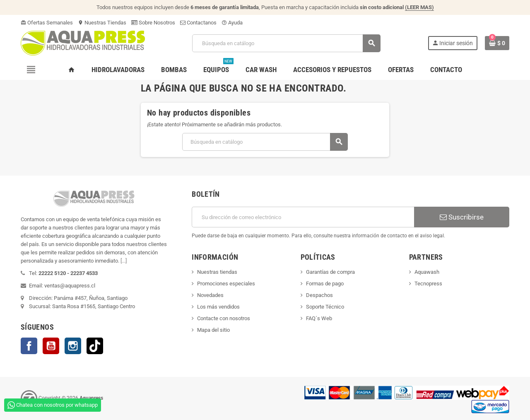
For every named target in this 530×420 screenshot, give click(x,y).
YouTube (51, 346)
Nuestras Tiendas (102, 23)
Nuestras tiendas (217, 272)
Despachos (319, 295)
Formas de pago (325, 284)
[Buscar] (286, 43)
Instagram (73, 346)
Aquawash (427, 272)
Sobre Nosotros (153, 23)
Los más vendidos (218, 307)
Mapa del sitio (213, 330)
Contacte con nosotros (224, 318)
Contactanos (198, 23)
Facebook (29, 346)
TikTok (95, 346)
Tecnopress (428, 284)
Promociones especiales (226, 284)
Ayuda (232, 23)
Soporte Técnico (325, 307)
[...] (124, 261)
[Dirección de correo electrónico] (303, 217)
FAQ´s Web (319, 318)
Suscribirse (462, 217)
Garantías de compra (330, 272)
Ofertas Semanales (47, 23)
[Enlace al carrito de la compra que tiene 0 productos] (497, 43)
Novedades (210, 295)
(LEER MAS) (419, 7)
